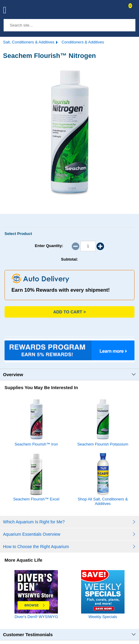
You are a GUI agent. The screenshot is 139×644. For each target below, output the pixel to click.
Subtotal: (69, 259)
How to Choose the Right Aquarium (36, 547)
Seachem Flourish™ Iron (36, 444)
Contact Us (115, 11)
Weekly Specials (103, 614)
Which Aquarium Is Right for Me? (34, 522)
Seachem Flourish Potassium (103, 444)
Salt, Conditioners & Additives (29, 42)
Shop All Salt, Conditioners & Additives (103, 501)
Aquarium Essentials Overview (32, 534)
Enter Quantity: (49, 246)
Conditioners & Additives (83, 42)
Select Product (18, 234)
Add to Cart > (69, 312)
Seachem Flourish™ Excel (36, 499)
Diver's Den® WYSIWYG (36, 614)
